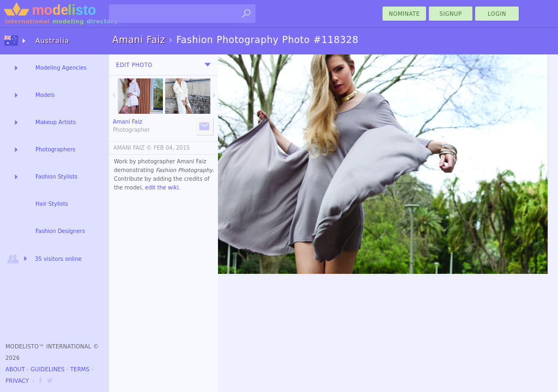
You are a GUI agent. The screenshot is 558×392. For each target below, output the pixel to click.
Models (45, 95)
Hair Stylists (52, 204)
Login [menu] (497, 14)
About (15, 369)
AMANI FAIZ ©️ (133, 148)
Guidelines (48, 369)
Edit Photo (134, 65)
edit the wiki (162, 188)
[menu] (208, 65)
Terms (80, 369)
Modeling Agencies (61, 68)
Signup (451, 14)
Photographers (55, 149)
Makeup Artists (56, 122)
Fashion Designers (60, 231)
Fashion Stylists (56, 177)
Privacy (17, 381)
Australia (52, 41)
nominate (405, 14)
